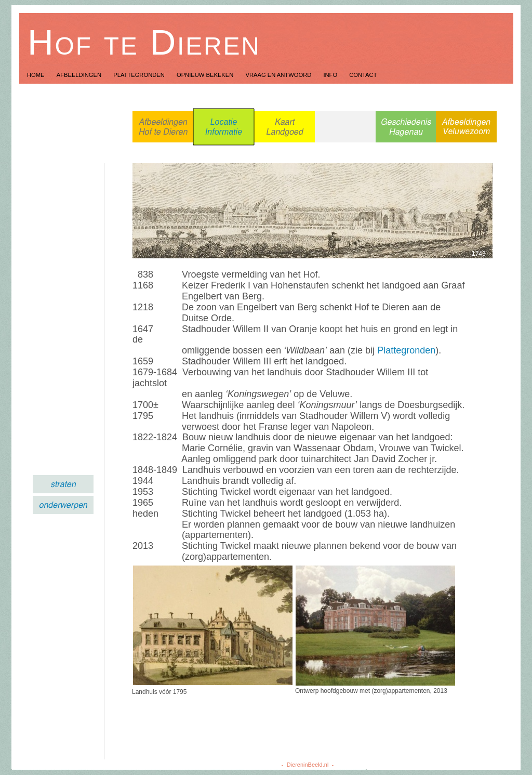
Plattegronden (140, 75)
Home (37, 75)
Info (331, 75)
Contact (363, 75)
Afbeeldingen (80, 75)
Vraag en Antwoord (279, 75)
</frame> (45, 294)
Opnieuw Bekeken (206, 75)
